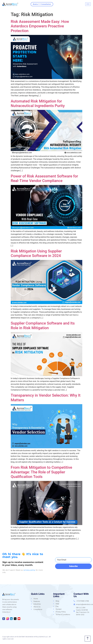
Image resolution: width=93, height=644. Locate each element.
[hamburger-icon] (88, 4)
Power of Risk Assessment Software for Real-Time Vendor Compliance (44, 178)
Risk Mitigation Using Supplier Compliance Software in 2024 (36, 253)
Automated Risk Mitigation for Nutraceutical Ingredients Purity (38, 103)
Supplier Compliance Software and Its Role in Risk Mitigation (43, 325)
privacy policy (30, 570)
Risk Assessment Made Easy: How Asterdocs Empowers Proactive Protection (40, 26)
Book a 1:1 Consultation (42, 4)
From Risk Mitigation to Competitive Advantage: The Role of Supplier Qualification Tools (41, 472)
